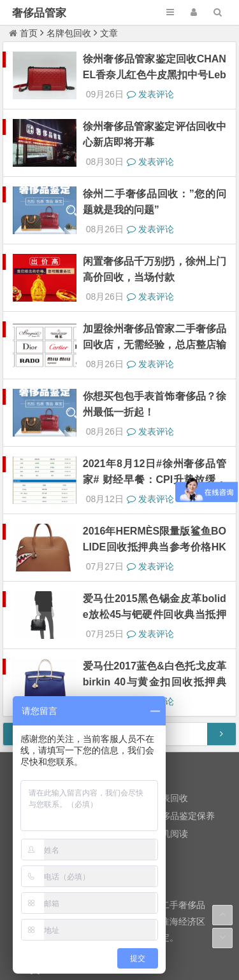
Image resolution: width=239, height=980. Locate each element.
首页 (23, 33)
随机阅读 (170, 719)
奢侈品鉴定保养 (184, 701)
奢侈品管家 (39, 13)
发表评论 (150, 83)
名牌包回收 (69, 33)
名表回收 (170, 683)
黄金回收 (33, 683)
